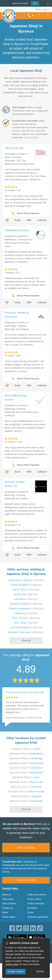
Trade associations (37, 895)
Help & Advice (9, 903)
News (5, 912)
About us (7, 895)
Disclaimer (33, 908)
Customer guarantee (38, 917)
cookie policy (12, 964)
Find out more (31, 137)
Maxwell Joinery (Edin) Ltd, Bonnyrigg (25, 692)
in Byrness (26, 580)
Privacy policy (34, 899)
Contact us (8, 908)
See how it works (26, 880)
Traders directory (36, 903)
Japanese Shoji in (26, 749)
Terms (30, 912)
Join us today (26, 847)
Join (34, 3)
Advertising (8, 899)
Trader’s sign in (43, 9)
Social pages (9, 917)
